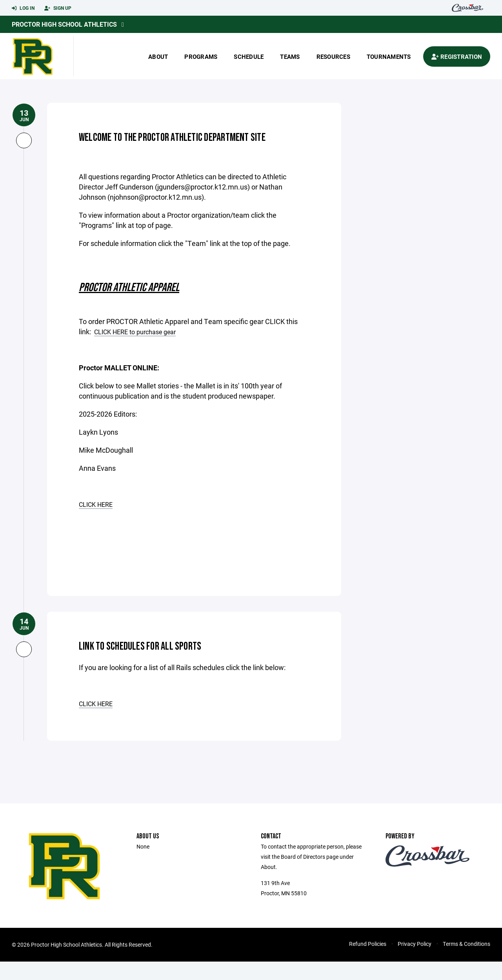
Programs (201, 56)
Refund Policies (368, 962)
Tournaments (389, 56)
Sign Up (58, 8)
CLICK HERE (98, 523)
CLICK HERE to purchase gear (140, 350)
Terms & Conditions (467, 962)
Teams (290, 56)
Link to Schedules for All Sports (165, 663)
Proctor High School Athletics (64, 24)
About (158, 56)
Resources (333, 56)
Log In (23, 8)
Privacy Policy (415, 962)
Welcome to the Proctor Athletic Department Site (167, 146)
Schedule (249, 56)
